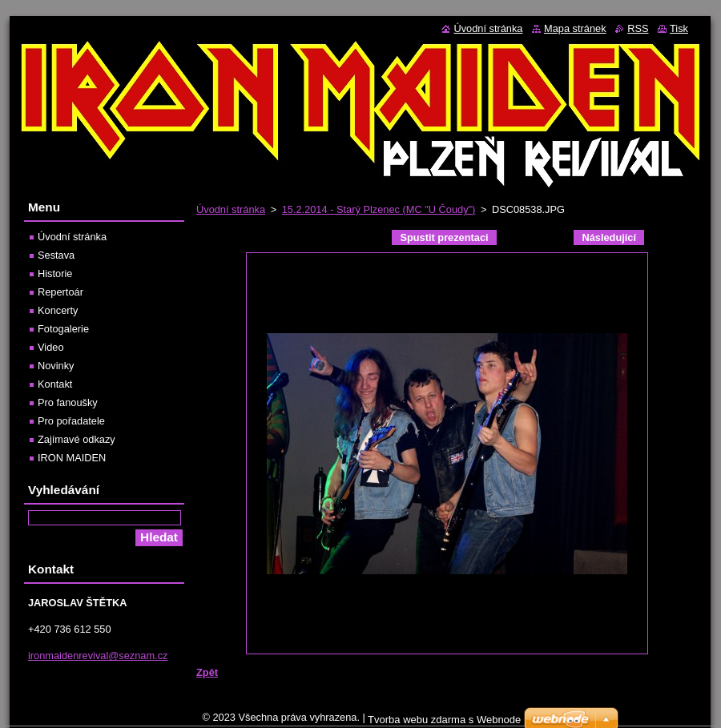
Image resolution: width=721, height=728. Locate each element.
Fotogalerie (63, 329)
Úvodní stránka (231, 209)
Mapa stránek (575, 28)
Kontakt (55, 384)
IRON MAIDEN (72, 458)
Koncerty (58, 310)
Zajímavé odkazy (77, 439)
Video (51, 347)
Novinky (56, 366)
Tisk (679, 28)
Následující (609, 237)
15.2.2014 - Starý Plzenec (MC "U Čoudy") (379, 209)
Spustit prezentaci (444, 237)
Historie (55, 274)
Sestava (56, 255)
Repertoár (60, 292)
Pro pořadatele (71, 421)
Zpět (207, 672)
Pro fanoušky (68, 402)
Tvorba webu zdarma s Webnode (444, 720)
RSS (638, 28)
